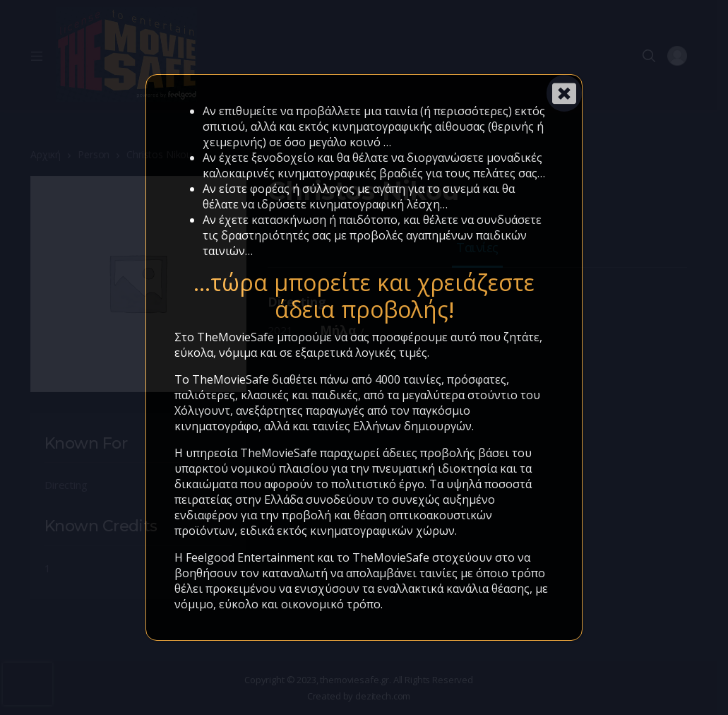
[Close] (564, 93)
